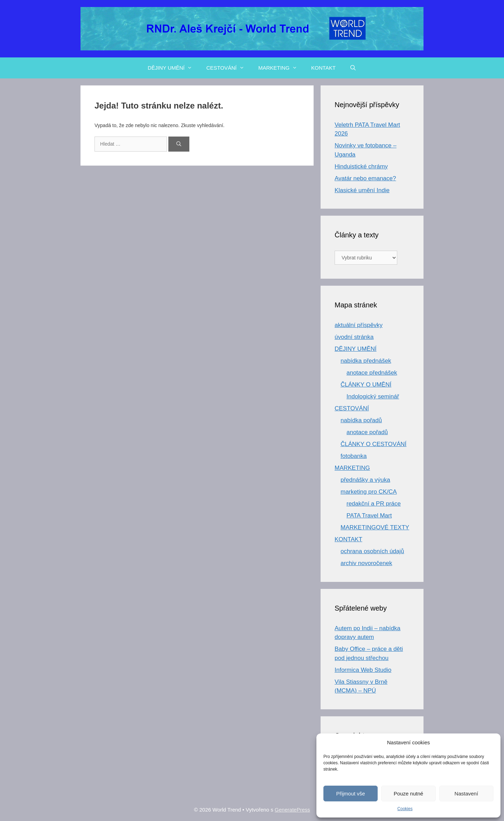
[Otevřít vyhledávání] (353, 68)
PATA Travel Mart (369, 516)
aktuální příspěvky (359, 325)
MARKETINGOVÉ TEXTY (375, 527)
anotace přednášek (372, 373)
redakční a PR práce (374, 504)
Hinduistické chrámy (361, 166)
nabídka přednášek (366, 361)
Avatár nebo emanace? (365, 178)
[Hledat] (179, 144)
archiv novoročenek (366, 563)
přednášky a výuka (365, 480)
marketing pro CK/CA (369, 492)
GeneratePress (292, 810)
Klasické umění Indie (362, 190)
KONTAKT (323, 68)
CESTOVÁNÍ (229, 68)
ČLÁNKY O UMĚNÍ (366, 385)
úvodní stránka (354, 337)
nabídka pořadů (361, 420)
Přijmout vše (351, 794)
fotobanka (354, 456)
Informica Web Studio (363, 670)
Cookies (405, 809)
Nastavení (467, 794)
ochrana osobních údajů (372, 551)
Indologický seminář (373, 396)
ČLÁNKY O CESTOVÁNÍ (373, 444)
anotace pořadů (367, 432)
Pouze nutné (408, 794)
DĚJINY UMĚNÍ (174, 68)
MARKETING (281, 68)
